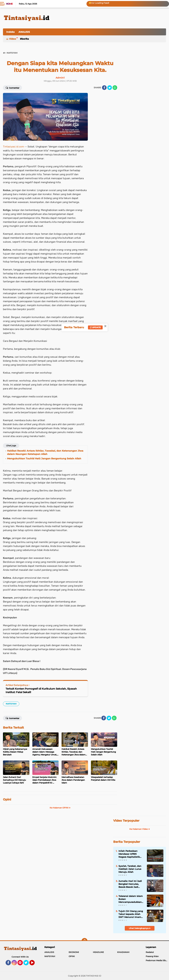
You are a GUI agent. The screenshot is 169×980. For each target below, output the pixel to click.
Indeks (10, 32)
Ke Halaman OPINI (60, 808)
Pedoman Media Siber (157, 960)
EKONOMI (74, 952)
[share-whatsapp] (115, 88)
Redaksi (150, 952)
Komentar (12, 88)
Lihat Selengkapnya (140, 928)
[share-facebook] (104, 88)
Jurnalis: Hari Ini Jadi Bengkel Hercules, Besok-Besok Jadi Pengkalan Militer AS (130, 884)
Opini (7, 800)
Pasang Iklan (152, 956)
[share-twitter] (110, 88)
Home (9, 4)
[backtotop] (84, 941)
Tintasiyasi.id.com (13, 147)
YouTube (34, 964)
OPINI (72, 956)
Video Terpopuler (126, 821)
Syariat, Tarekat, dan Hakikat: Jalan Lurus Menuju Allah (130, 869)
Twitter (28, 964)
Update (95, 327)
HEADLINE (98, 952)
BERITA (25, 39)
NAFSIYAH (11, 704)
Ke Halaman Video (140, 829)
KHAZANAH (123, 952)
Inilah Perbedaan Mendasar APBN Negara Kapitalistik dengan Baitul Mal (129, 854)
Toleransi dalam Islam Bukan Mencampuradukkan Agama (131, 899)
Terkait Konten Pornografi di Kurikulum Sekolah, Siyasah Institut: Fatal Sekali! (41, 690)
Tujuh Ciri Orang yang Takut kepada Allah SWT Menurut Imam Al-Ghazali (131, 914)
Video (13, 39)
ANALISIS (24, 32)
